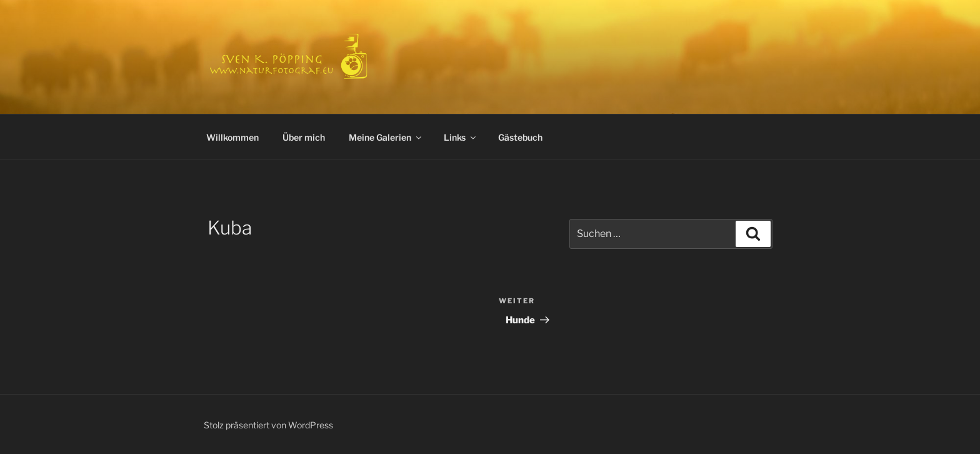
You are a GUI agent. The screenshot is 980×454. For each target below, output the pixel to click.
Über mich (304, 137)
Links (461, 137)
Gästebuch (520, 137)
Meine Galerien (386, 137)
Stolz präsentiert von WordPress (268, 425)
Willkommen (232, 137)
